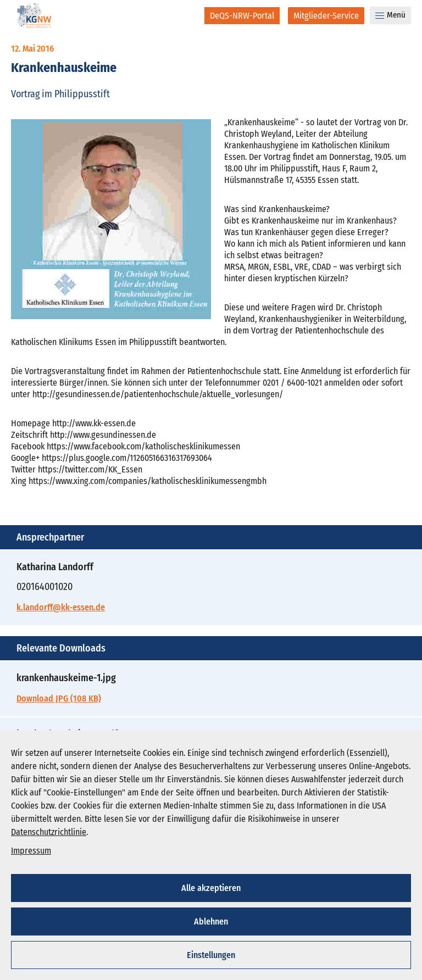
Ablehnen (211, 921)
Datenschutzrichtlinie (49, 832)
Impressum (31, 851)
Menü (390, 15)
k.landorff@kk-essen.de (61, 607)
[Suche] (189, 15)
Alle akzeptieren (211, 888)
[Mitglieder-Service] (326, 16)
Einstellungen (211, 955)
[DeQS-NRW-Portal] (242, 16)
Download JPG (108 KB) (59, 698)
